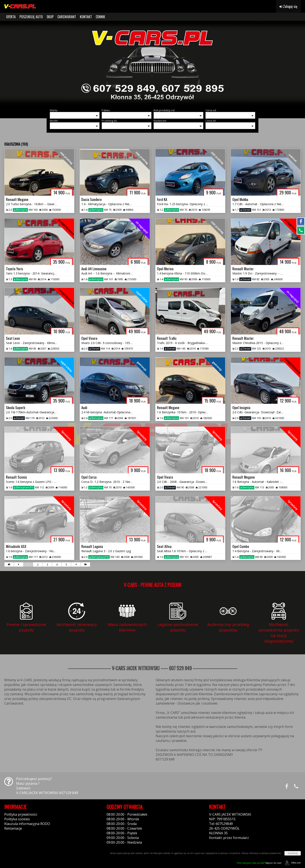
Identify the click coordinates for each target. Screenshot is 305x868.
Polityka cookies (17, 819)
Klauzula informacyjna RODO (27, 824)
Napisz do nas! (259, 863)
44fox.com (292, 863)
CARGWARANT (67, 17)
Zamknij (293, 853)
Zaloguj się (288, 6)
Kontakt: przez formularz (229, 838)
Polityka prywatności (21, 814)
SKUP (50, 17)
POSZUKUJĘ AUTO (31, 17)
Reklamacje (13, 828)
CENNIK (100, 17)
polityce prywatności (271, 853)
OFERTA (11, 17)
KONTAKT (86, 17)
